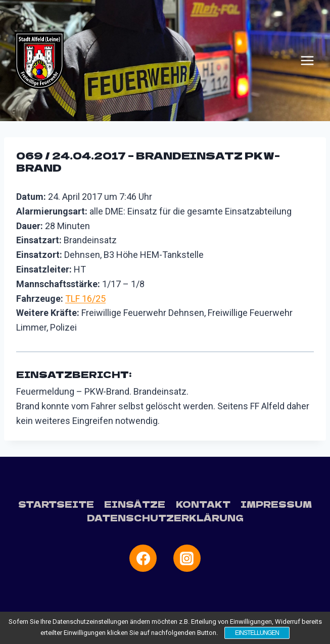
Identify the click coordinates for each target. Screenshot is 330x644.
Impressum (276, 504)
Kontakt (203, 504)
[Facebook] (143, 558)
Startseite (56, 504)
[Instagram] (187, 558)
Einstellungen (257, 633)
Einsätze (135, 504)
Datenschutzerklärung (165, 518)
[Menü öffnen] (307, 61)
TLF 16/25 (85, 299)
